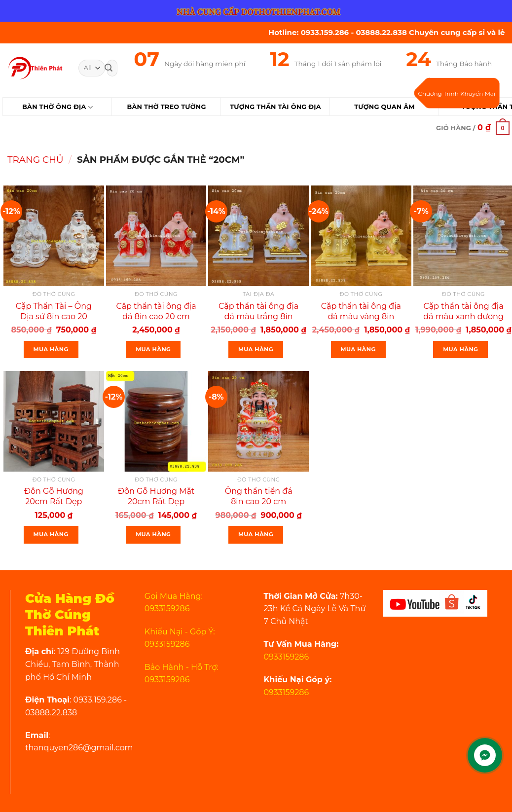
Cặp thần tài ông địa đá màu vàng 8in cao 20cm (361, 316)
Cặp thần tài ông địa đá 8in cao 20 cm (156, 311)
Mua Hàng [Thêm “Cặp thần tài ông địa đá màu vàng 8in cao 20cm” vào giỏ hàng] (358, 349)
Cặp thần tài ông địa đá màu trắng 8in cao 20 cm (258, 316)
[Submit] (109, 68)
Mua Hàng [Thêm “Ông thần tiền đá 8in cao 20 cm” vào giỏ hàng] (256, 534)
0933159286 (287, 657)
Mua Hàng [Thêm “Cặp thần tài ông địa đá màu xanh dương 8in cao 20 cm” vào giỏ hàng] (460, 349)
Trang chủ (36, 160)
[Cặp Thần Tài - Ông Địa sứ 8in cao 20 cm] (54, 236)
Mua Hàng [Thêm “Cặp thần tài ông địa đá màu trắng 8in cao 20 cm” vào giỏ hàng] (256, 349)
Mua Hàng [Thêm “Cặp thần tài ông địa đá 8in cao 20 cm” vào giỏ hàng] (153, 349)
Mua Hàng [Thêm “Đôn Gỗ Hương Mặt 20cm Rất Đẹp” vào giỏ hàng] (153, 534)
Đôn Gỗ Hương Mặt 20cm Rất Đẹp (156, 496)
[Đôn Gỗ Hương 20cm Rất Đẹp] (54, 421)
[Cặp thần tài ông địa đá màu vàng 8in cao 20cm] (361, 236)
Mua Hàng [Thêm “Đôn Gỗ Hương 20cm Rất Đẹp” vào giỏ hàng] (51, 534)
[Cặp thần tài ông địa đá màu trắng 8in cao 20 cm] (258, 236)
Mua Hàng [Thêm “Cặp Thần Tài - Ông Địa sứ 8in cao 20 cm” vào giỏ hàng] (51, 349)
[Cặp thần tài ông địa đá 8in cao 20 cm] (156, 236)
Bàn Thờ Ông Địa (57, 107)
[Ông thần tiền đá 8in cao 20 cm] (258, 421)
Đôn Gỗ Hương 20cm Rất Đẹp (54, 496)
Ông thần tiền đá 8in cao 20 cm (259, 496)
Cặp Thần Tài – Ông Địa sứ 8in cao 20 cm (54, 316)
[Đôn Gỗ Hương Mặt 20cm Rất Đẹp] (156, 421)
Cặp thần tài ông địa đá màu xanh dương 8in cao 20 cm (463, 316)
